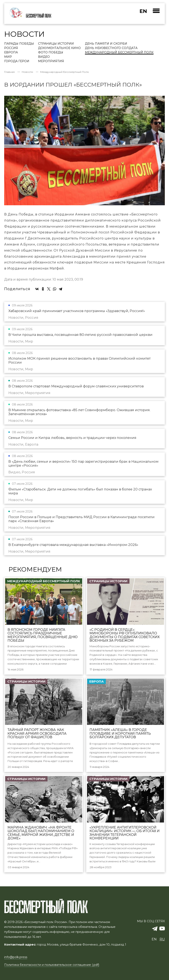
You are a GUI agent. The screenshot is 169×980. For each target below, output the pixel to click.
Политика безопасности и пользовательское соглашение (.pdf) (52, 965)
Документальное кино (59, 48)
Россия (11, 48)
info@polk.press (16, 957)
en (143, 11)
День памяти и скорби (106, 44)
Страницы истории (56, 44)
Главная (9, 72)
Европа (11, 53)
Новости (27, 72)
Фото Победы (51, 53)
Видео (44, 57)
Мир (8, 57)
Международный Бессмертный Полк (119, 53)
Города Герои (17, 61)
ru (162, 939)
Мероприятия (51, 61)
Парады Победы (19, 44)
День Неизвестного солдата (111, 48)
